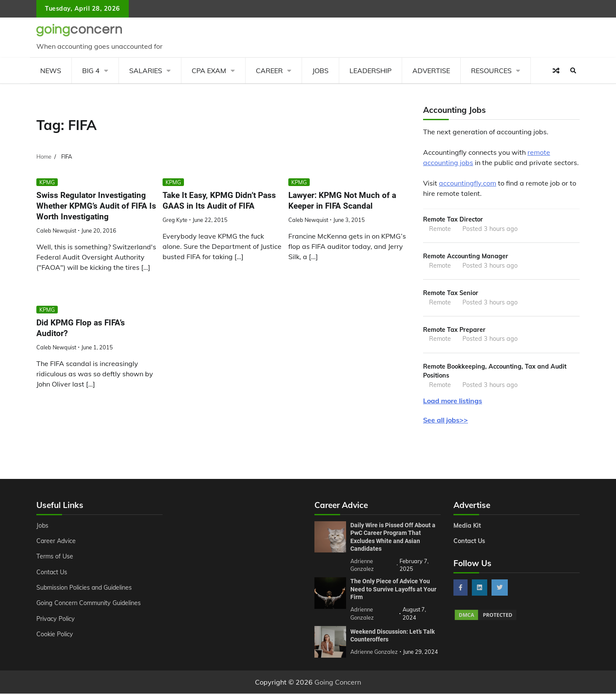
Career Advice (56, 541)
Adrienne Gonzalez (374, 652)
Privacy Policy (56, 619)
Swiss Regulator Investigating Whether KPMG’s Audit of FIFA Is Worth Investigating (96, 206)
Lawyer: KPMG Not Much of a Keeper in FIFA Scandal (342, 201)
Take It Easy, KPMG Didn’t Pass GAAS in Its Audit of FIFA (219, 201)
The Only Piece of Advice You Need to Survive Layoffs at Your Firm (393, 590)
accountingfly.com (468, 183)
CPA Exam (209, 71)
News (51, 71)
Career (269, 71)
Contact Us (52, 573)
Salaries (146, 71)
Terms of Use (55, 557)
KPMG (47, 182)
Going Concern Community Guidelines (89, 604)
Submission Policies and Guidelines (85, 588)
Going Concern (338, 682)
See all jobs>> (446, 421)
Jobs (320, 71)
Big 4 (91, 71)
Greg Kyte (175, 220)
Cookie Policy (55, 635)
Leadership (370, 71)
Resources (491, 71)
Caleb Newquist (56, 230)
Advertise (431, 71)
